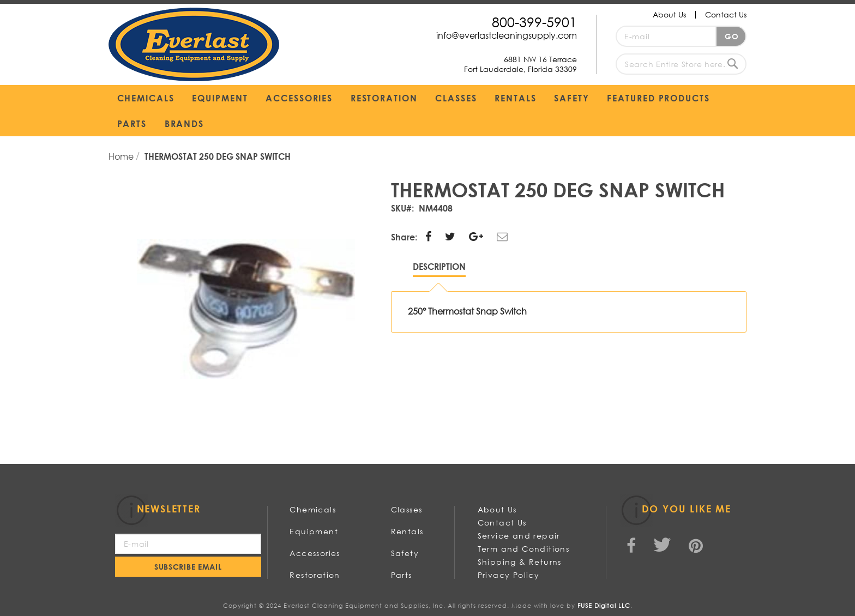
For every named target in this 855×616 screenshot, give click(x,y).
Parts (402, 575)
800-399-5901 (534, 22)
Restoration (315, 575)
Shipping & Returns (520, 562)
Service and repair (519, 536)
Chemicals (313, 509)
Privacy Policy (509, 575)
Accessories (315, 553)
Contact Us (726, 14)
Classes (407, 509)
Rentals (407, 531)
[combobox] (681, 64)
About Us (669, 14)
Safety (405, 553)
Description (439, 266)
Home (122, 156)
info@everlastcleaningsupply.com (507, 35)
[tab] (439, 269)
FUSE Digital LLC (604, 606)
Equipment (314, 531)
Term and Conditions (524, 549)
